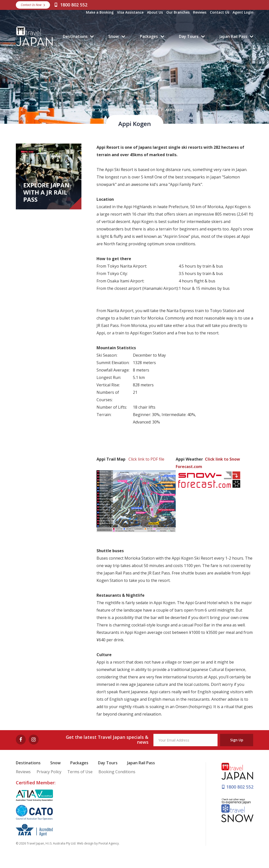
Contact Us (220, 12)
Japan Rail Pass (233, 36)
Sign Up (237, 740)
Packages (149, 36)
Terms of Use (80, 772)
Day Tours (189, 36)
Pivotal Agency (109, 843)
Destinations (75, 36)
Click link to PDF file (146, 459)
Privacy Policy (49, 772)
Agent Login (243, 12)
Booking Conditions (117, 772)
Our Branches (178, 12)
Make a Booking (100, 12)
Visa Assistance (130, 12)
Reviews (200, 12)
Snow (114, 36)
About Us (155, 12)
